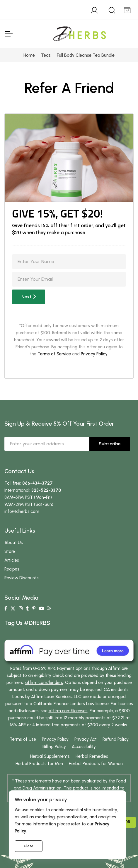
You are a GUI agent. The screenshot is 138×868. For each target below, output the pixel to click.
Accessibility (84, 747)
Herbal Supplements (50, 756)
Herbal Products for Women (96, 764)
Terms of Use (23, 739)
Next (29, 297)
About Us (14, 543)
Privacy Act (86, 739)
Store (10, 551)
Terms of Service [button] (54, 354)
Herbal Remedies (92, 756)
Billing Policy (54, 747)
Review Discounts (22, 578)
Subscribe (110, 444)
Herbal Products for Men (39, 764)
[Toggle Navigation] (8, 34)
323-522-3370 (46, 490)
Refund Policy (116, 739)
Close (29, 846)
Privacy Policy (94, 354)
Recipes (12, 569)
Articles (12, 560)
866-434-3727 (38, 483)
